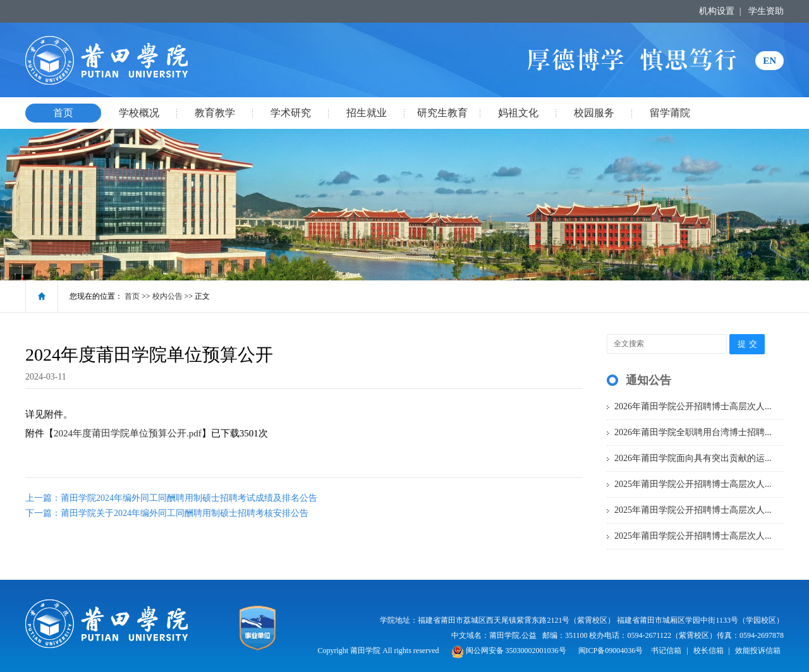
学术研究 (291, 113)
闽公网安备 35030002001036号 (509, 651)
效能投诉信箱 (758, 651)
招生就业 (367, 113)
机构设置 (717, 11)
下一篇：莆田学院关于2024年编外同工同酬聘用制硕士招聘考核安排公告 (167, 513)
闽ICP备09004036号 (611, 651)
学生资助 (766, 11)
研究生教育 (442, 113)
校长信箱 (709, 651)
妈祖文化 (518, 113)
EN (769, 61)
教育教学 (215, 113)
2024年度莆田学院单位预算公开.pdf (128, 433)
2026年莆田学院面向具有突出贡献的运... (693, 458)
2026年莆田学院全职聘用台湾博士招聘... (693, 432)
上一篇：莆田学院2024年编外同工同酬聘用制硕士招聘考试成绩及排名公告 (171, 498)
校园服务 (594, 113)
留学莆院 (670, 113)
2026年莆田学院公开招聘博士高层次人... (693, 406)
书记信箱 (666, 651)
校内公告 (167, 296)
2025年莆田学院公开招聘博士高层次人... (693, 484)
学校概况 (139, 113)
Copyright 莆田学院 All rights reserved (380, 651)
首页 (63, 113)
